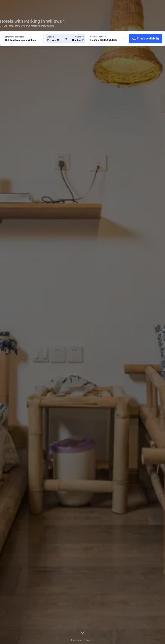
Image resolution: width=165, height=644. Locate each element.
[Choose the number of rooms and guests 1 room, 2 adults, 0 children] (108, 39)
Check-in (50, 37)
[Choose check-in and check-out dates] (55, 39)
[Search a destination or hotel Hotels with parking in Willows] (23, 39)
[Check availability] (146, 39)
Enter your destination (15, 37)
